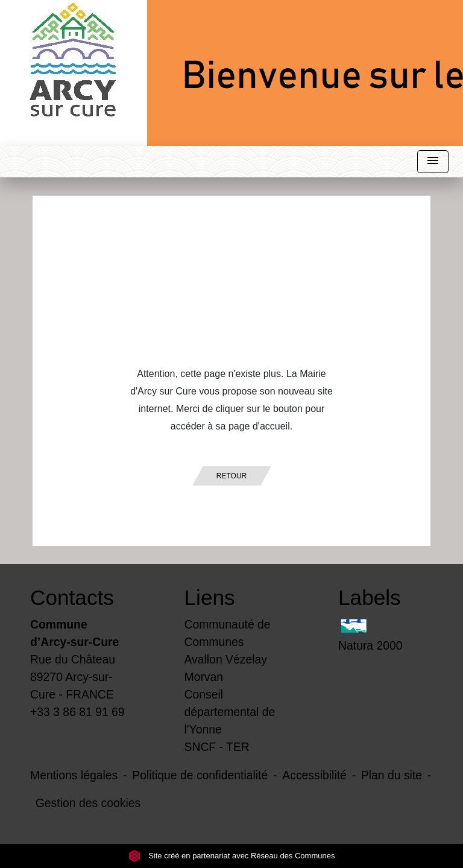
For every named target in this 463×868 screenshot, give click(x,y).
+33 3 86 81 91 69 (77, 712)
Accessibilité (314, 775)
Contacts (72, 597)
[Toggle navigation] (433, 162)
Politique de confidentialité (200, 775)
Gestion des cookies (88, 803)
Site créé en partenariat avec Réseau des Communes (232, 856)
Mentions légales (74, 775)
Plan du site (392, 775)
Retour (231, 476)
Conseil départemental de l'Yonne (230, 712)
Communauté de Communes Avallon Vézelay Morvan (228, 651)
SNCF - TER (217, 747)
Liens (210, 597)
